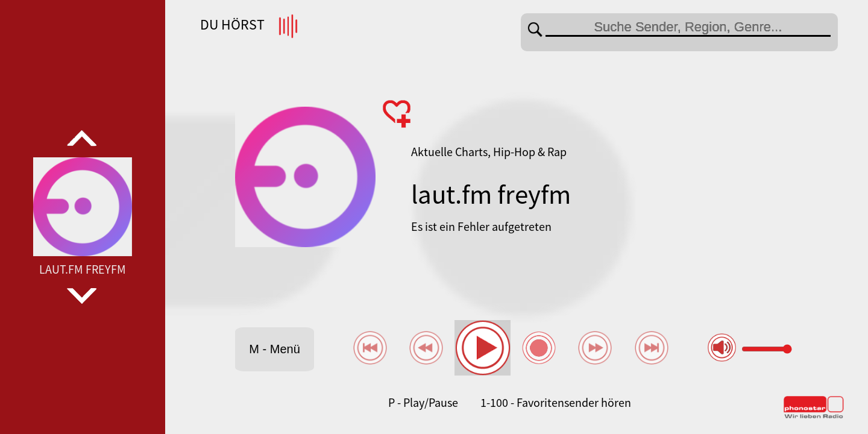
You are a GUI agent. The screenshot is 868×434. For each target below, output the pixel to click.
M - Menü (274, 349)
